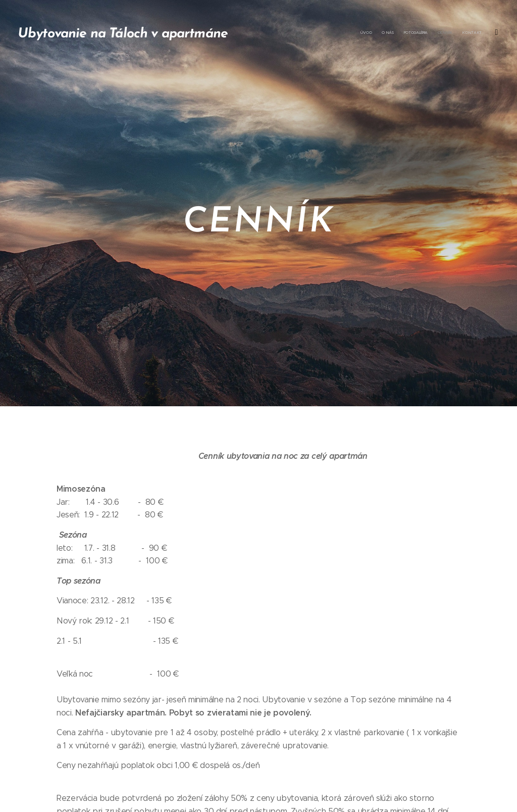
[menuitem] (440, 33)
